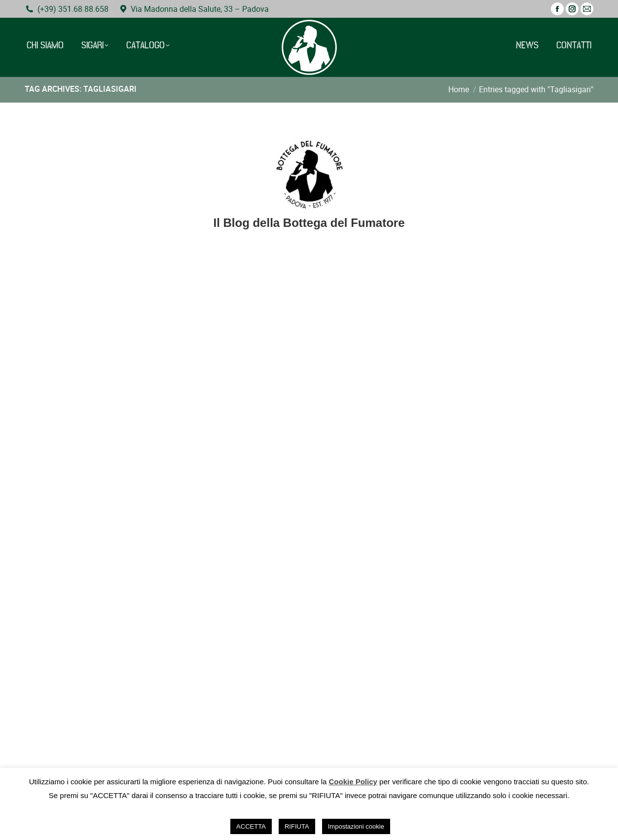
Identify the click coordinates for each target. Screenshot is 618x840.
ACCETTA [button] (251, 826)
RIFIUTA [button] (297, 826)
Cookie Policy (353, 782)
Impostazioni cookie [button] (356, 826)
